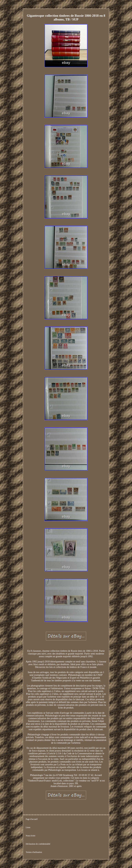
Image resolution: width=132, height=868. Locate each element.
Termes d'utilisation (34, 852)
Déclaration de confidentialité (38, 844)
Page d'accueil (32, 819)
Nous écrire (31, 836)
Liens (28, 827)
